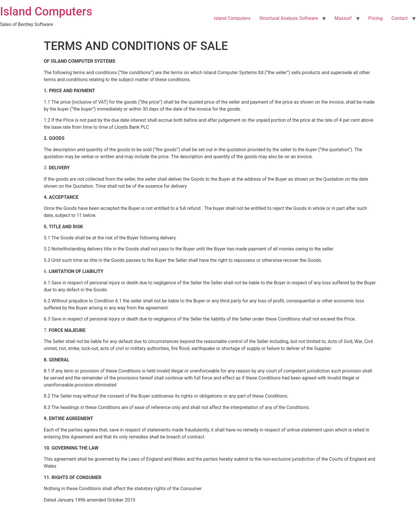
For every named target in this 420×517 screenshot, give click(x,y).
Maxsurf (343, 18)
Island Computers (46, 12)
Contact (400, 18)
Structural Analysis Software (289, 18)
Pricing (376, 18)
